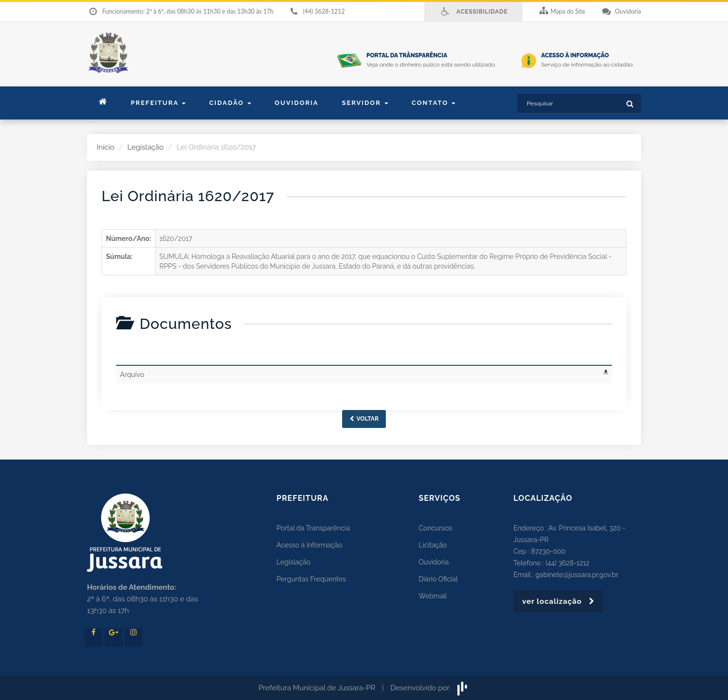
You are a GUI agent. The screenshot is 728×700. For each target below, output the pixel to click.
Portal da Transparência (313, 528)
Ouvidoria (296, 103)
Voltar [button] (364, 419)
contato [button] (433, 103)
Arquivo (132, 375)
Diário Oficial (438, 579)
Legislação (146, 147)
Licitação (433, 545)
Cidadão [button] (230, 103)
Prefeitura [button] (158, 103)
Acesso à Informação (309, 545)
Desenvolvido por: (430, 688)
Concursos (436, 528)
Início (105, 147)
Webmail (433, 596)
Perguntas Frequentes (311, 579)
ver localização (559, 601)
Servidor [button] (365, 103)
